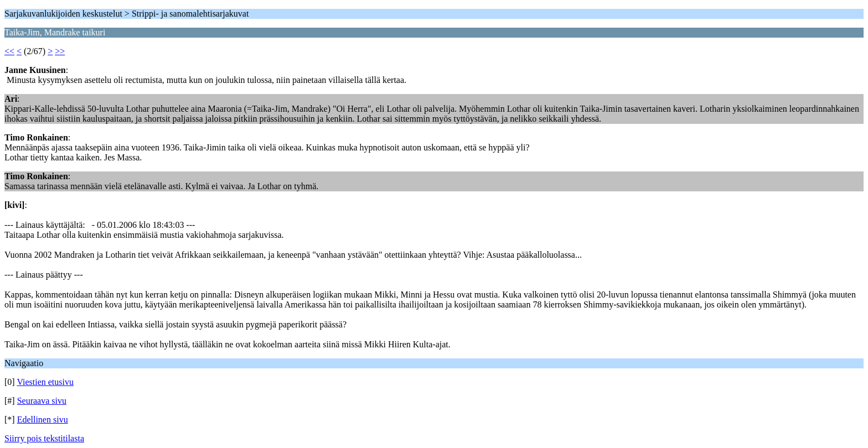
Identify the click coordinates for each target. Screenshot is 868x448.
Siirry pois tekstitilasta (44, 438)
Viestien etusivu (45, 382)
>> (60, 51)
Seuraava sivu (42, 401)
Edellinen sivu (43, 420)
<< (9, 51)
